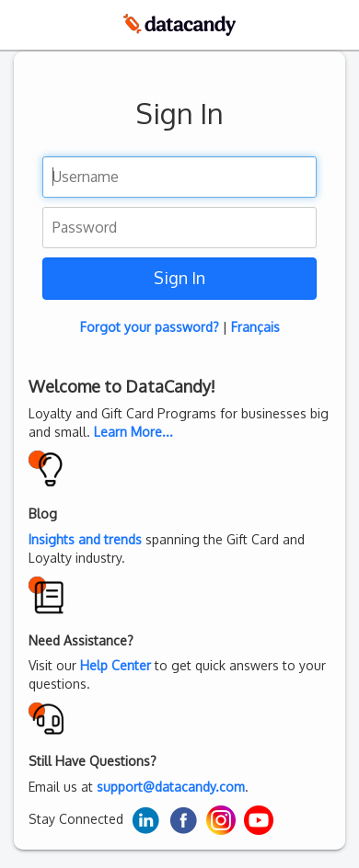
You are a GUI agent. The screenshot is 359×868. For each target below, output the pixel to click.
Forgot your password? (150, 327)
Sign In (179, 278)
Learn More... (133, 432)
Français (255, 327)
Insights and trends (85, 539)
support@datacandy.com (171, 787)
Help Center (116, 665)
